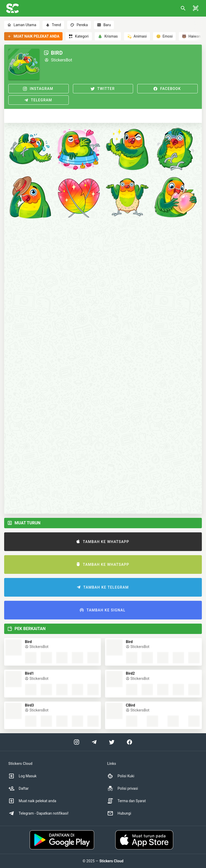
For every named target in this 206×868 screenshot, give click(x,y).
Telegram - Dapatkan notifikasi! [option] (38, 813)
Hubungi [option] (119, 813)
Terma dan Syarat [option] (126, 801)
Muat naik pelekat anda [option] (32, 801)
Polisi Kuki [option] (121, 776)
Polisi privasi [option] (123, 788)
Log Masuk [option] (22, 776)
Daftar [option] (19, 788)
